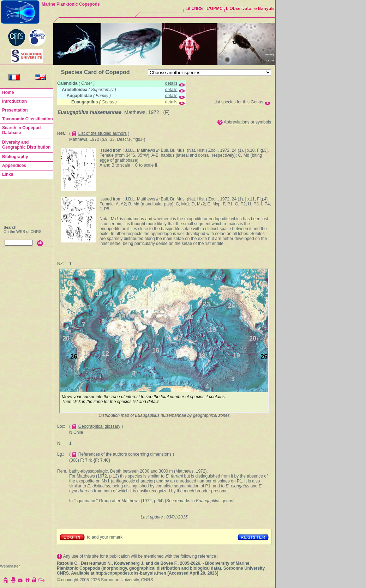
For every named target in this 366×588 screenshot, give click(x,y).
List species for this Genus (238, 102)
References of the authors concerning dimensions (125, 454)
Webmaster (10, 566)
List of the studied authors (103, 133)
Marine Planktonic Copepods (71, 4)
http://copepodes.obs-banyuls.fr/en (131, 573)
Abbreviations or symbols (247, 122)
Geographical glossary (99, 426)
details (171, 83)
